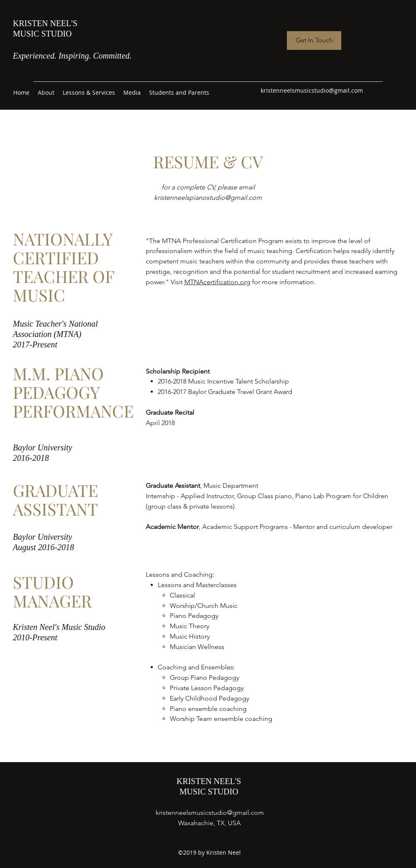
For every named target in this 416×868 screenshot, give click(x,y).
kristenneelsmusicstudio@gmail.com (312, 90)
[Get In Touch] (314, 41)
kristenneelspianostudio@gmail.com (208, 198)
